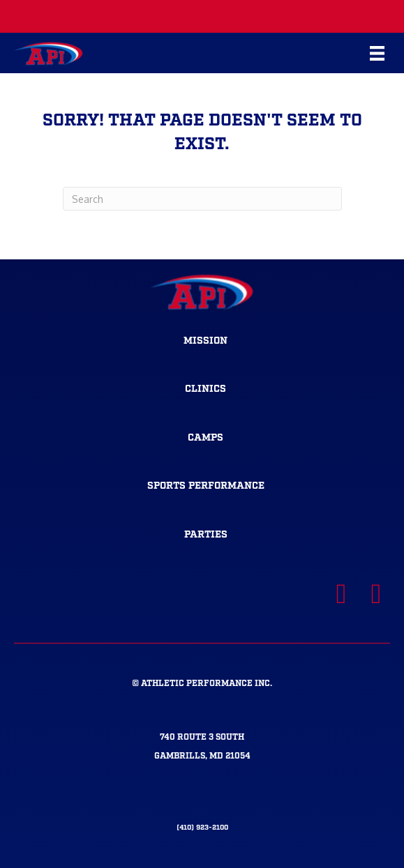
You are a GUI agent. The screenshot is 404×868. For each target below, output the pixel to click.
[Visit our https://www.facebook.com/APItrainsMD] (341, 594)
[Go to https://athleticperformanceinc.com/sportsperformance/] (205, 487)
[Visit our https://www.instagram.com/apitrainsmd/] (376, 594)
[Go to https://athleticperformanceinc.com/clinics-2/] (205, 390)
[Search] (202, 199)
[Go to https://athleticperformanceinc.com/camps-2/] (205, 439)
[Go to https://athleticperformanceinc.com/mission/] (205, 342)
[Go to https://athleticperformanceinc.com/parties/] (205, 535)
